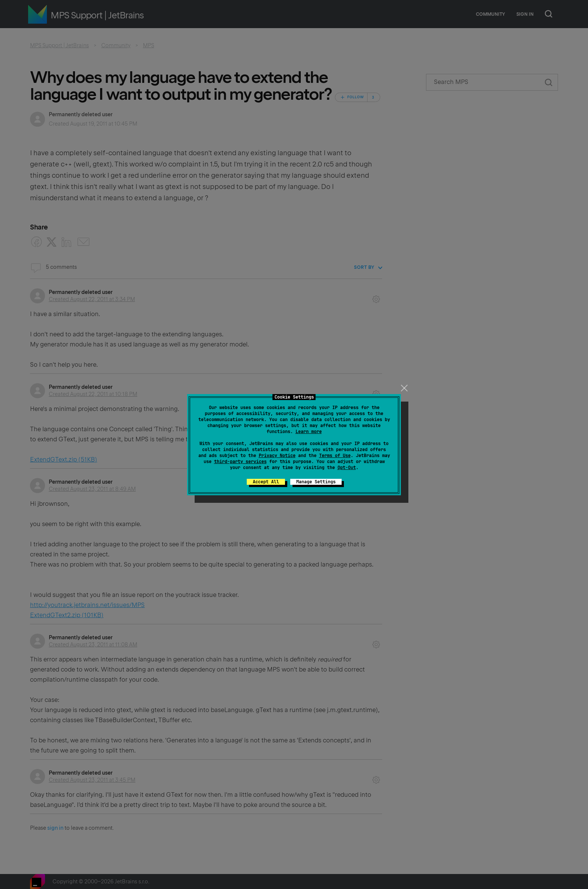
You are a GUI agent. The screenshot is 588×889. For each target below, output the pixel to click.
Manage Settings (316, 482)
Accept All (266, 482)
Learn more (309, 432)
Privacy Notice (277, 456)
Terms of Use (335, 456)
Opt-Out (347, 468)
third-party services (240, 462)
